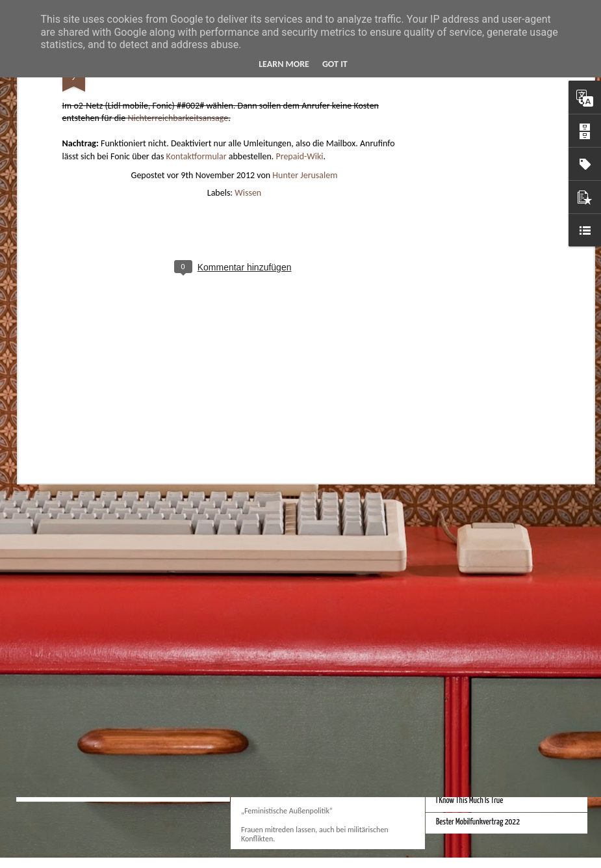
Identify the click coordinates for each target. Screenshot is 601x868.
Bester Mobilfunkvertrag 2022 (478, 822)
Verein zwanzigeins (275, 696)
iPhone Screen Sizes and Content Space (489, 580)
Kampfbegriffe (266, 760)
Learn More (284, 64)
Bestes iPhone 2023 (277, 561)
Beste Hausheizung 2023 (471, 559)
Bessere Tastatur (459, 715)
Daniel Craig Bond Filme (468, 758)
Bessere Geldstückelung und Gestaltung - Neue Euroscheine (518, 623)
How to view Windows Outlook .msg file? (123, 704)
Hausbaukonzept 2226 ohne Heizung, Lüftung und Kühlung (167, 446)
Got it (335, 64)
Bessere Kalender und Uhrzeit (477, 602)
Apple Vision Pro (270, 438)
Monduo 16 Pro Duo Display (473, 457)
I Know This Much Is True (469, 801)
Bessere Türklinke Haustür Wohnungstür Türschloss (508, 779)
